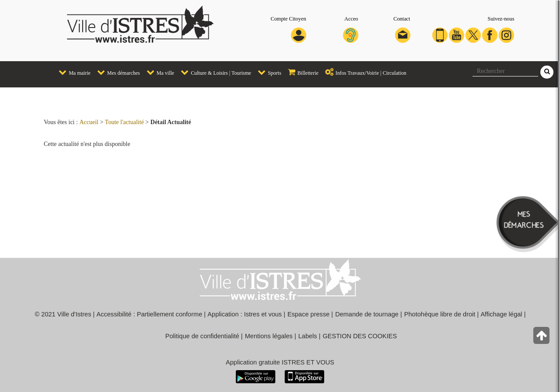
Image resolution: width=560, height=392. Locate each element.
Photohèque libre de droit (440, 314)
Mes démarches (116, 72)
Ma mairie (72, 72)
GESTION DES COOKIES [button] (360, 336)
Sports (267, 72)
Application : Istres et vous (245, 314)
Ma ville (158, 72)
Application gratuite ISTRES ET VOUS (280, 362)
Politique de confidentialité (202, 336)
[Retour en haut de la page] (542, 338)
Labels (308, 336)
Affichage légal (501, 314)
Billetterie (301, 72)
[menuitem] (71, 73)
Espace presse (308, 314)
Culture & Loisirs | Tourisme (214, 72)
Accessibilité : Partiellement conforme (150, 314)
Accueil (89, 122)
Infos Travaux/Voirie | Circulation (364, 72)
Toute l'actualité (124, 122)
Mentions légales (269, 336)
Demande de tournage (367, 314)
